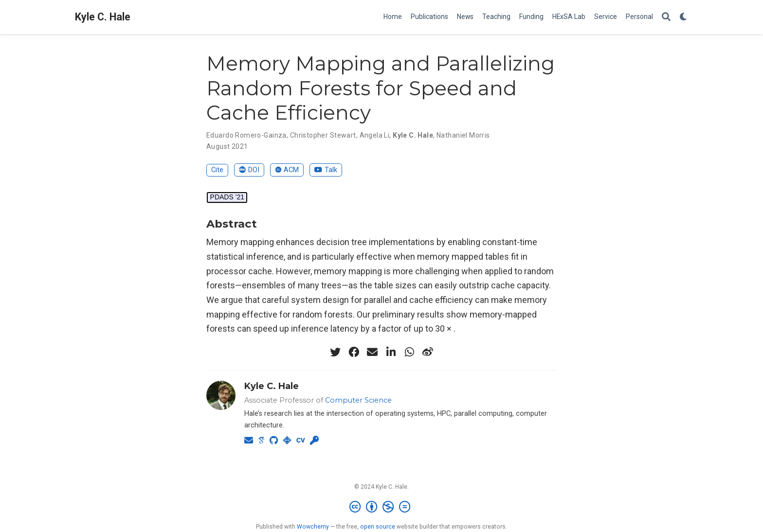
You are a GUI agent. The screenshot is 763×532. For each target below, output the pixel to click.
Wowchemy (313, 527)
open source (378, 527)
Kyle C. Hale (103, 17)
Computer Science (358, 400)
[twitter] (335, 352)
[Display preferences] (684, 17)
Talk (326, 170)
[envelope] (372, 352)
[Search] (666, 17)
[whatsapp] (409, 352)
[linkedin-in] (391, 352)
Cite (217, 170)
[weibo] (428, 352)
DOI (249, 170)
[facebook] (354, 352)
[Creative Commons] (382, 507)
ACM (287, 170)
